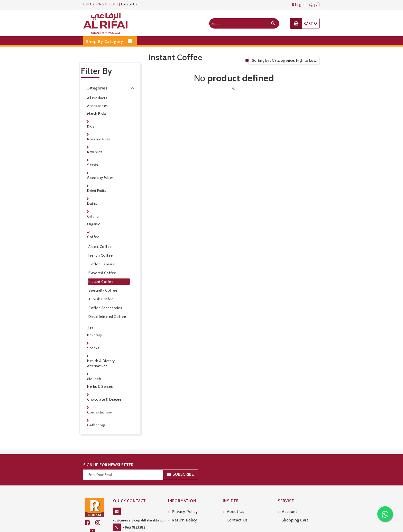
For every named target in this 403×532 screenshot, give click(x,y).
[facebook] (90, 523)
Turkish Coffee (101, 299)
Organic (94, 224)
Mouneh (94, 379)
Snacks (93, 348)
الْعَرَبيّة (314, 5)
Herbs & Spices (100, 386)
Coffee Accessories (105, 308)
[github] (100, 523)
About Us (236, 512)
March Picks (97, 113)
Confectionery (100, 412)
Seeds (93, 165)
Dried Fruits (97, 191)
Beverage (95, 335)
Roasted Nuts (99, 139)
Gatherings (96, 425)
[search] (273, 23)
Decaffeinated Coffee (107, 317)
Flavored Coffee (102, 273)
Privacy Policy (185, 512)
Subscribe (183, 474)
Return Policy (184, 520)
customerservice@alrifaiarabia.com (140, 520)
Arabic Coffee (100, 247)
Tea (90, 327)
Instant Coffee (101, 282)
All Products (97, 98)
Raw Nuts (95, 152)
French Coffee (101, 255)
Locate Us (129, 4)
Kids (91, 126)
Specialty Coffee (103, 290)
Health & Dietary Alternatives (101, 363)
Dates (92, 203)
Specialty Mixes (100, 178)
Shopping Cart (295, 520)
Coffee (93, 237)
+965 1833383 (134, 527)
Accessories (98, 106)
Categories (111, 88)
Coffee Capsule (102, 264)
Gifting (93, 216)
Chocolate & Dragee (104, 399)
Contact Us (237, 520)
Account (290, 512)
